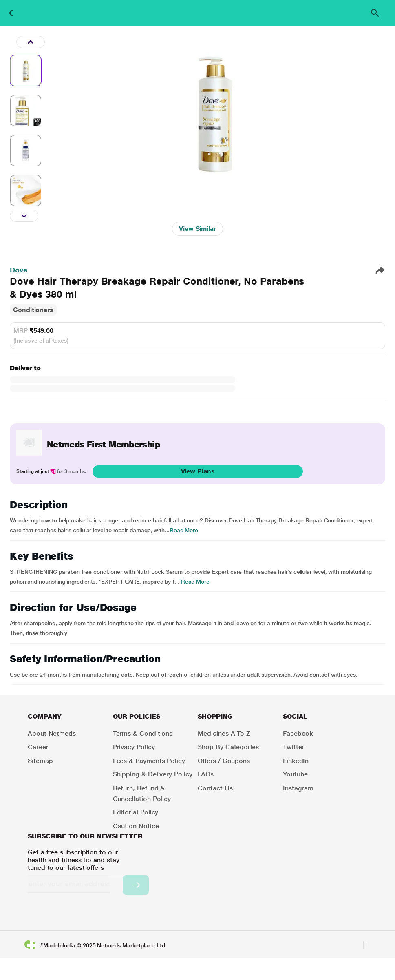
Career (38, 747)
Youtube (295, 774)
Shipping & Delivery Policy (153, 774)
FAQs (206, 774)
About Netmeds (52, 733)
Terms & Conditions (143, 733)
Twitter (293, 747)
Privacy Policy (134, 747)
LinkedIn (296, 761)
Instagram (298, 788)
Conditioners (33, 310)
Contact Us (215, 788)
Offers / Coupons (224, 761)
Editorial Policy (136, 812)
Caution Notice (136, 826)
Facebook (298, 733)
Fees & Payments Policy (149, 761)
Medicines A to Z (224, 733)
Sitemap (40, 761)
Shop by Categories (228, 747)
